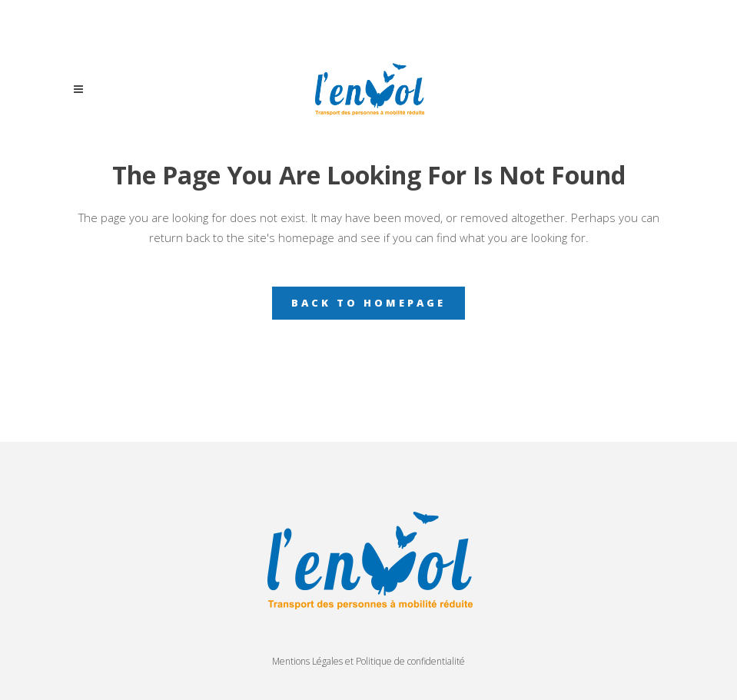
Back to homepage (368, 303)
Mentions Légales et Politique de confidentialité (368, 661)
